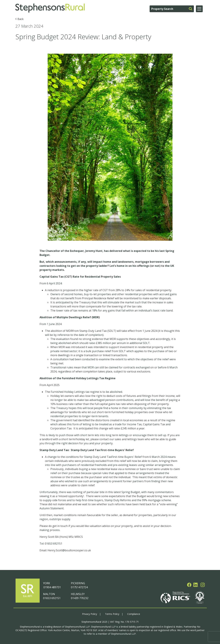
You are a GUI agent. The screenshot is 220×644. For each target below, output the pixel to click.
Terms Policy (112, 614)
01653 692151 (52, 598)
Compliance (134, 614)
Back (21, 19)
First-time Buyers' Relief (127, 457)
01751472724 (79, 587)
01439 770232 (80, 598)
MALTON (49, 594)
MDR (69, 331)
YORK (47, 583)
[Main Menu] (199, 9)
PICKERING (78, 583)
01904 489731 (52, 587)
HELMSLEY (78, 594)
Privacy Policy (90, 614)
